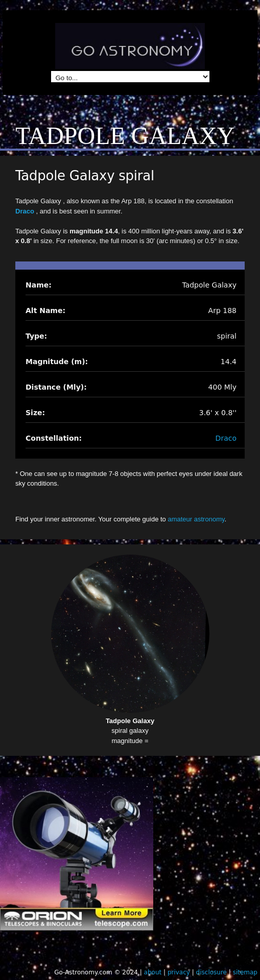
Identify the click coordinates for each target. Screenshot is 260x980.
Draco (26, 211)
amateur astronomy (196, 519)
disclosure (211, 972)
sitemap (245, 972)
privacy (179, 972)
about (153, 972)
